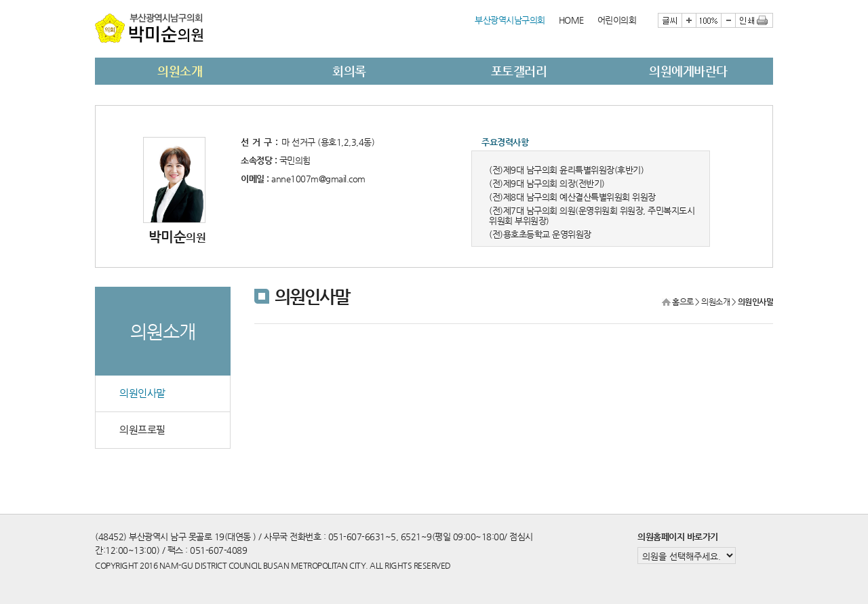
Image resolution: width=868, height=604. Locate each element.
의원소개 (180, 71)
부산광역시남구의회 (510, 20)
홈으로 (683, 302)
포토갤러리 (519, 71)
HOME (571, 20)
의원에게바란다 (688, 71)
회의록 (349, 71)
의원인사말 (142, 393)
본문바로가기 (95, 0)
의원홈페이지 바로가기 (678, 537)
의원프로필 (142, 430)
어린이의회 (617, 20)
